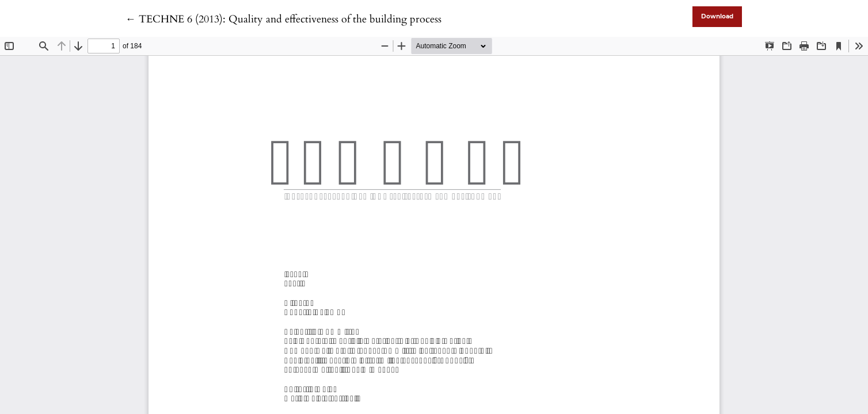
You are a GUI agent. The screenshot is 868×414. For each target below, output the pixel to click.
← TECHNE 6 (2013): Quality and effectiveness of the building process (283, 19)
